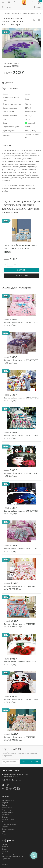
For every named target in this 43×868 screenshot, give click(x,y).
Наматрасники (7, 807)
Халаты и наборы (8, 819)
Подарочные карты (8, 834)
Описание (7, 145)
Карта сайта (6, 859)
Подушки (5, 803)
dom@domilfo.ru (10, 785)
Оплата (4, 844)
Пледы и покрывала (8, 810)
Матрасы (5, 827)
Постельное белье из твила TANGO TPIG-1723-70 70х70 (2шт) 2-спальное (21, 249)
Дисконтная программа (10, 854)
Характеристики (10, 88)
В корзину (21, 270)
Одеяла (4, 805)
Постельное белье (8, 800)
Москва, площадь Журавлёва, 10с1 (16, 774)
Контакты (5, 851)
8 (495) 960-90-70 (13, 780)
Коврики (5, 817)
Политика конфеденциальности (12, 856)
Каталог (7, 7)
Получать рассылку (31, 762)
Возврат (4, 849)
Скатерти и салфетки (9, 824)
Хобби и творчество (8, 829)
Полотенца (5, 815)
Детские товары (7, 812)
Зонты (4, 831)
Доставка (5, 847)
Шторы (4, 822)
